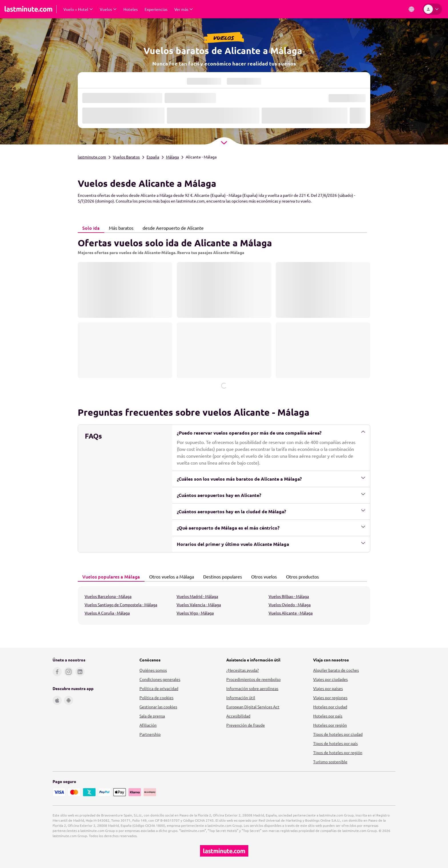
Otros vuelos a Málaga (170, 576)
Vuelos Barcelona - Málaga (108, 596)
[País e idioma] (411, 9)
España (153, 157)
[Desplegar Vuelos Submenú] (108, 9)
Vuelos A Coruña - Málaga (107, 613)
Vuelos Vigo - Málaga (195, 613)
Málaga (172, 157)
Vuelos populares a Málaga (110, 576)
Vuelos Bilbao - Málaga (289, 596)
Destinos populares (221, 576)
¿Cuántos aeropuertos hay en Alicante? (271, 495)
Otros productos (301, 576)
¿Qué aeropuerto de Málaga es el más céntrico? (271, 528)
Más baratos (120, 228)
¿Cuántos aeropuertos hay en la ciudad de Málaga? (271, 511)
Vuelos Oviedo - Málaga (290, 605)
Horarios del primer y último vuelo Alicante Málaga (271, 544)
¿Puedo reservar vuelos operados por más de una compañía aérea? (271, 433)
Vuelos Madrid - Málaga (197, 596)
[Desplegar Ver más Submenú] (184, 9)
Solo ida (89, 228)
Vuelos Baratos (126, 157)
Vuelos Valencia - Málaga (199, 605)
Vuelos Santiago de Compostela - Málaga (121, 605)
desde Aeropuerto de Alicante (172, 228)
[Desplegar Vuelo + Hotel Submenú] (78, 9)
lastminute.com (92, 157)
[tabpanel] (224, 311)
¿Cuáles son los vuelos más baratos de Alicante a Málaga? (271, 479)
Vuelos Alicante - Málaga (291, 613)
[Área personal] (432, 9)
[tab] (91, 228)
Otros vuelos (262, 576)
